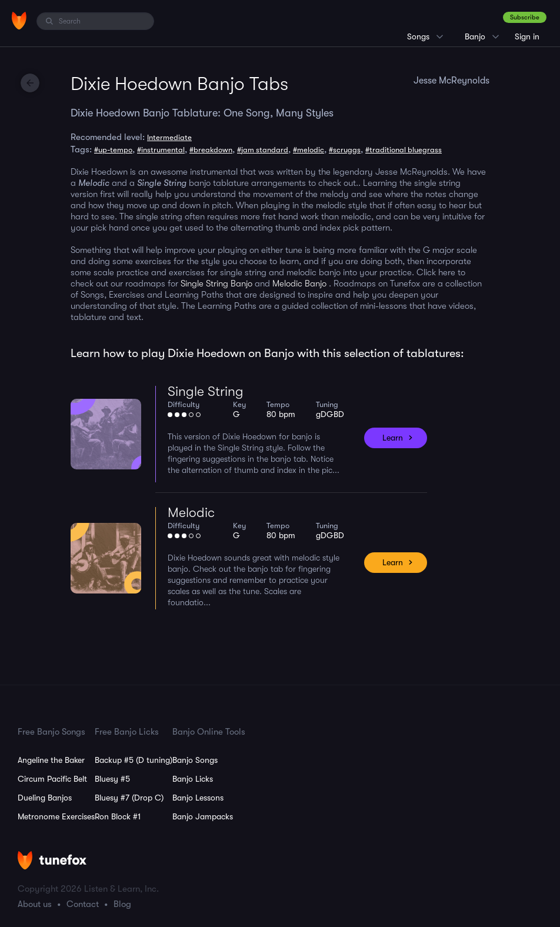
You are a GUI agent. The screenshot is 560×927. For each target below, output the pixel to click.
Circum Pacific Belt (52, 779)
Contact (83, 904)
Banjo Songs (195, 760)
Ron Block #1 (118, 816)
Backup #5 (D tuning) (134, 760)
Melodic (191, 513)
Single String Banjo (218, 284)
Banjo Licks (193, 779)
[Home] (19, 21)
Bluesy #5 (112, 779)
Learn (393, 438)
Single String (206, 391)
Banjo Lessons (198, 798)
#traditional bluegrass (404, 150)
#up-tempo (113, 150)
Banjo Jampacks (203, 816)
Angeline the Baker (51, 760)
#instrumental (161, 150)
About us (35, 904)
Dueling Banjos (45, 798)
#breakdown (211, 150)
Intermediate (169, 137)
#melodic (309, 150)
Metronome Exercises (56, 816)
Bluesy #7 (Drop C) (129, 798)
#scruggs (345, 150)
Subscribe (525, 17)
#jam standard (263, 150)
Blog (122, 904)
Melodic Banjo (299, 284)
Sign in (527, 36)
